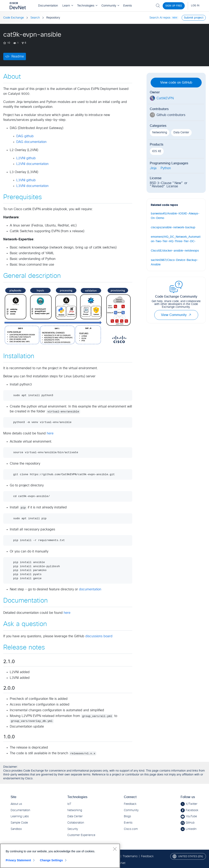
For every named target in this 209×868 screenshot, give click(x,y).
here (50, 433)
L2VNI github (26, 158)
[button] (190, 315)
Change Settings (51, 860)
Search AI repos (160, 18)
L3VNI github (26, 180)
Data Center (181, 133)
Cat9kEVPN (165, 98)
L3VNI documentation (32, 186)
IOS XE (157, 151)
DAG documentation (31, 142)
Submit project (194, 18)
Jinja (153, 168)
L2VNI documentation (32, 164)
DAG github (25, 136)
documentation (90, 589)
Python (166, 168)
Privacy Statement (18, 860)
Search (35, 18)
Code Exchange (14, 18)
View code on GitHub (176, 83)
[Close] (115, 849)
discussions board (99, 636)
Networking (160, 133)
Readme (18, 56)
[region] (60, 856)
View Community (176, 315)
